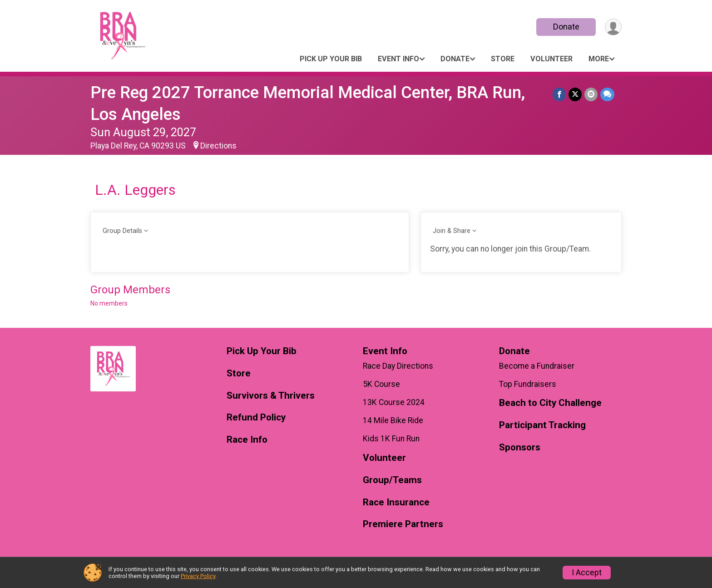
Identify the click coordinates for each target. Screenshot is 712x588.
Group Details (122, 231)
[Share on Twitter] (575, 94)
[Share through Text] (607, 94)
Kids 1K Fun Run (391, 439)
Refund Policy (256, 418)
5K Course (381, 384)
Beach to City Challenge (550, 403)
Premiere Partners (403, 524)
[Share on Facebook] (559, 94)
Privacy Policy (198, 576)
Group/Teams (392, 480)
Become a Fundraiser (537, 366)
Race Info (247, 440)
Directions (218, 146)
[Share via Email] (591, 94)
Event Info (398, 59)
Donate (566, 27)
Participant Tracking (542, 425)
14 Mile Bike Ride (393, 420)
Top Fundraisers (528, 384)
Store (503, 59)
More (599, 59)
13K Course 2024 (394, 402)
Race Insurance (396, 502)
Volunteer (551, 59)
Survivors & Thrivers (271, 396)
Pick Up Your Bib (331, 59)
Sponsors (520, 447)
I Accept (587, 573)
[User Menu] (613, 27)
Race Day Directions (398, 366)
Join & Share (452, 231)
